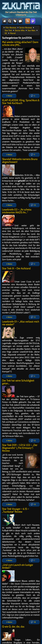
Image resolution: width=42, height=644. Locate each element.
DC (6, 33)
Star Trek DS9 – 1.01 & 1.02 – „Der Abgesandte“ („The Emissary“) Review (20, 448)
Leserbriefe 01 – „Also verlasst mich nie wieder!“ (21, 323)
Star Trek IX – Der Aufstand (16, 268)
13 (33, 441)
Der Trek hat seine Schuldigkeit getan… (18, 382)
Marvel (13, 33)
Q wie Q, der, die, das (13, 627)
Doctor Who (20, 30)
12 (33, 317)
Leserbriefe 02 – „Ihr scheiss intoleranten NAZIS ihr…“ (17, 211)
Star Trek (8, 30)
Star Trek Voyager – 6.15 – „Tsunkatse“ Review (16, 510)
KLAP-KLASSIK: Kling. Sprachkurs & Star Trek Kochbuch (21, 102)
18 (33, 622)
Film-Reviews (11, 28)
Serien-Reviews (26, 28)
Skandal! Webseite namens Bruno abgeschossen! (20, 160)
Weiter (9, 96)
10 (33, 205)
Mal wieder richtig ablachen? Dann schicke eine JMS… (20, 43)
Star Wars (31, 30)
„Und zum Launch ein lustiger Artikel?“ (18, 566)
